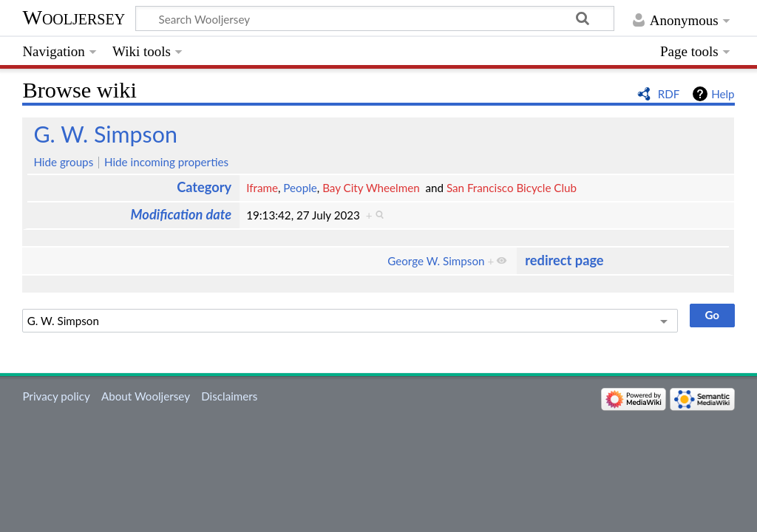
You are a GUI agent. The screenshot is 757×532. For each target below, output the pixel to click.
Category (204, 187)
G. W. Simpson (105, 134)
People (300, 188)
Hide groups (63, 162)
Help (723, 94)
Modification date (181, 214)
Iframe (262, 188)
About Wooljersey (146, 396)
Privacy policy (56, 396)
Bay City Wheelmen (371, 188)
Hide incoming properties (166, 162)
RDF (669, 94)
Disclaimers (229, 396)
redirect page (564, 260)
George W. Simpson (436, 261)
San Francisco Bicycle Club (512, 188)
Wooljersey (74, 17)
